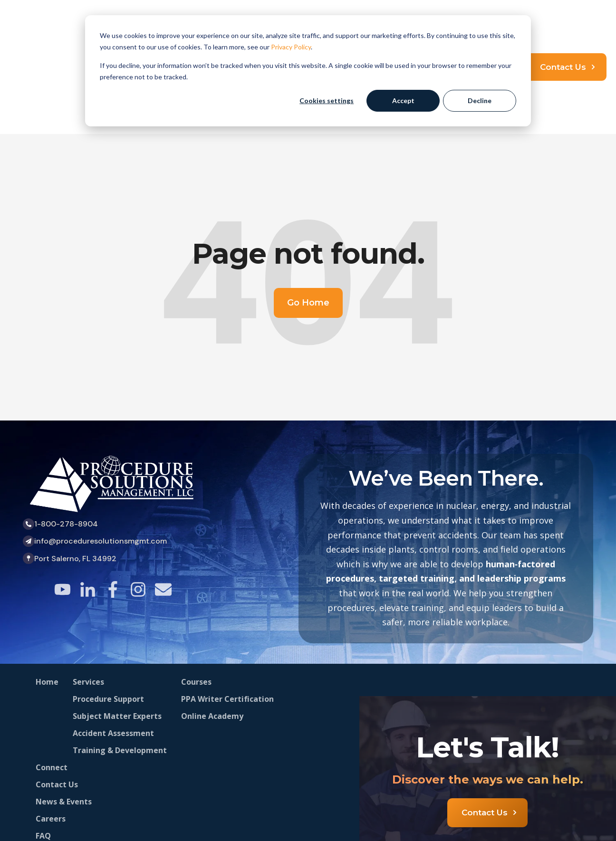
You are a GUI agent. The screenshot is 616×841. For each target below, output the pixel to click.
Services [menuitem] (88, 605)
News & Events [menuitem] (64, 725)
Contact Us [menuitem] (57, 707)
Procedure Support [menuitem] (108, 622)
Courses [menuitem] (196, 605)
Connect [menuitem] (52, 690)
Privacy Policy (291, 47)
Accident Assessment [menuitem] (113, 656)
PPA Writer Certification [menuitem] (227, 622)
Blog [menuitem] (44, 793)
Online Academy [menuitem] (212, 639)
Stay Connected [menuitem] (66, 776)
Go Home (308, 226)
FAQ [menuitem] (43, 759)
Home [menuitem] (47, 605)
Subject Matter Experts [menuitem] (117, 639)
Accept (403, 100)
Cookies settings (327, 100)
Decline (480, 100)
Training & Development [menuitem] (120, 673)
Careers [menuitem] (51, 742)
